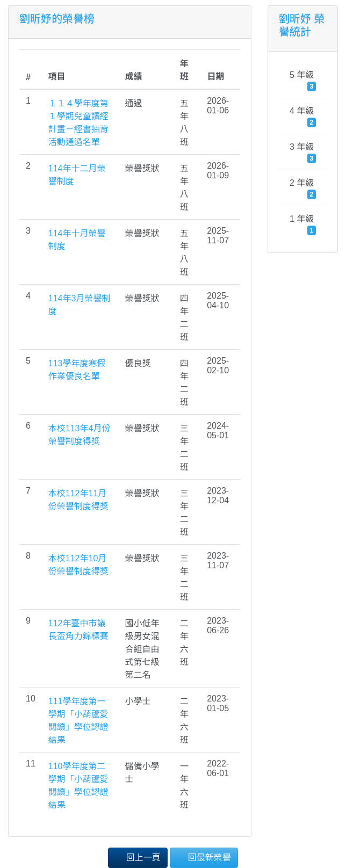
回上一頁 (138, 857)
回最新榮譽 (204, 857)
